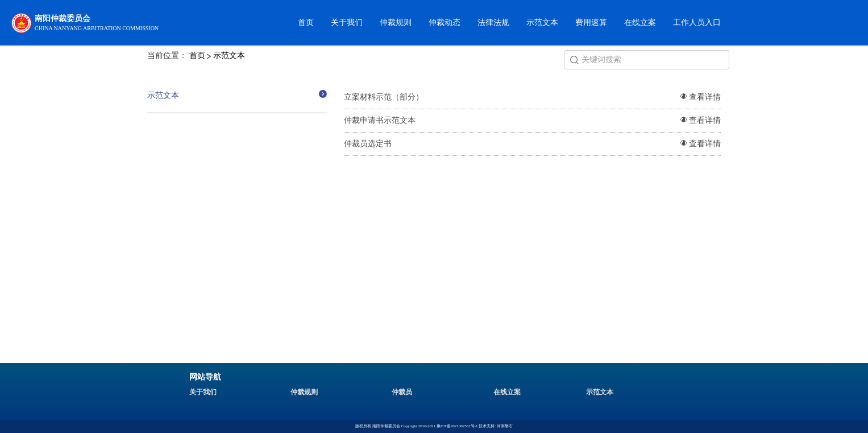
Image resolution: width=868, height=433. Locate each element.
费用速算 (591, 22)
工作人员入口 (697, 22)
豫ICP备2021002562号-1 (457, 426)
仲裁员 (402, 392)
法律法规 (493, 22)
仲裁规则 (396, 22)
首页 (306, 22)
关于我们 (347, 22)
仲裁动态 (445, 22)
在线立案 (640, 22)
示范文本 (542, 22)
